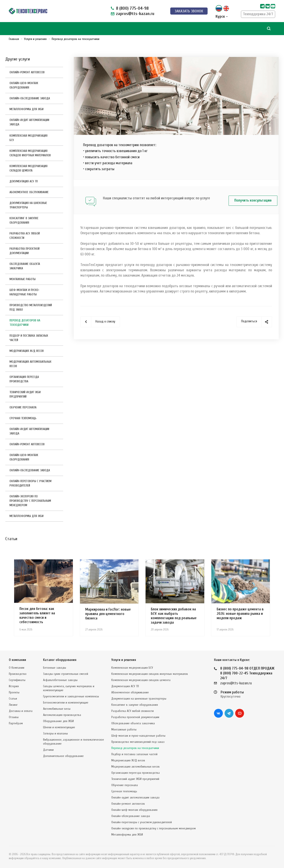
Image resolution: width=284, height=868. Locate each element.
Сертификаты (17, 680)
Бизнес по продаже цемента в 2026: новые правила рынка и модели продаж (240, 614)
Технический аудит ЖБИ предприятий (25, 394)
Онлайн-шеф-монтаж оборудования (24, 85)
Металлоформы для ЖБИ (27, 109)
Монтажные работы (23, 279)
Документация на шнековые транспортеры (28, 205)
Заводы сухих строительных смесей (66, 674)
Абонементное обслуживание (29, 192)
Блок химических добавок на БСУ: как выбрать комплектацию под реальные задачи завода (174, 616)
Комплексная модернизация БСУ (28, 138)
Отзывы (14, 717)
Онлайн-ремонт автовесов (27, 72)
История (14, 686)
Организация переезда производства (24, 379)
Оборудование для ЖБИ (58, 721)
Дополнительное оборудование (63, 756)
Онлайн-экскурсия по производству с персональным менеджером (30, 501)
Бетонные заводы (55, 668)
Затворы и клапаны (55, 733)
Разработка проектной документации (25, 251)
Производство (18, 674)
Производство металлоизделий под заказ (31, 307)
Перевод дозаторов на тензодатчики (25, 323)
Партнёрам (16, 723)
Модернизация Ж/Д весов (27, 351)
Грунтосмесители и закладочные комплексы (71, 696)
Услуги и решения (124, 660)
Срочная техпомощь (23, 418)
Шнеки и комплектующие (59, 727)
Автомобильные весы (57, 709)
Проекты (14, 692)
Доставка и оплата (21, 711)
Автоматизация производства (62, 715)
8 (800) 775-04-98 (132, 8)
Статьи (13, 699)
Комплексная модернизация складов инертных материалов (30, 153)
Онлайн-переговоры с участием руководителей (30, 483)
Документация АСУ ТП (24, 181)
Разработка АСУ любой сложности (25, 236)
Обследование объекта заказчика (25, 266)
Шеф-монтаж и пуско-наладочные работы (25, 292)
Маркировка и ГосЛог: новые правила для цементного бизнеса (108, 614)
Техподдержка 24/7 (258, 14)
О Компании (17, 668)
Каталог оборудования (60, 660)
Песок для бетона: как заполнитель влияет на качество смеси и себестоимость (37, 615)
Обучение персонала (23, 407)
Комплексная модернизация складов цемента (28, 168)
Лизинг (13, 705)
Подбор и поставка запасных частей (29, 338)
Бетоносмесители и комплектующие (66, 703)
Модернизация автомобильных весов (30, 364)
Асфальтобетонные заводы (60, 680)
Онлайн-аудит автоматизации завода (29, 122)
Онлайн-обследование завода (30, 98)
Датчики (48, 750)
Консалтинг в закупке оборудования (24, 220)
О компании (17, 660)
